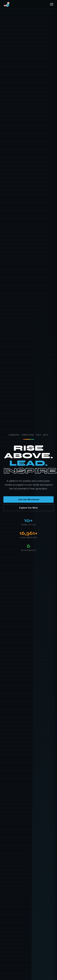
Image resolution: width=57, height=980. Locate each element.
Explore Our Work (29, 508)
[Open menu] (52, 4)
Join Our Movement (29, 499)
